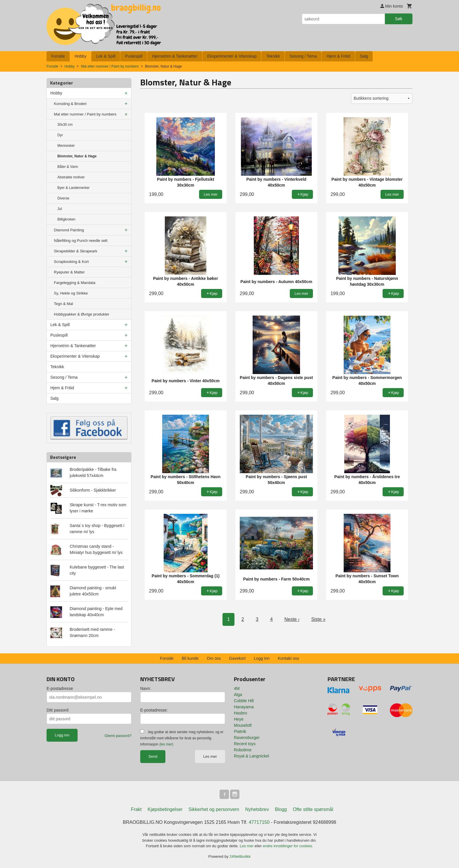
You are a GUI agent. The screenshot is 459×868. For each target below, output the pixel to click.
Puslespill (134, 56)
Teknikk (273, 56)
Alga (238, 695)
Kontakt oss (288, 658)
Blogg (281, 809)
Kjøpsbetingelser (165, 809)
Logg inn (262, 658)
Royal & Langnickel (251, 756)
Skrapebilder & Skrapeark (76, 251)
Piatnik (240, 731)
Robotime (243, 750)
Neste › (292, 619)
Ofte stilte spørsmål (313, 809)
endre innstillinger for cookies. (288, 846)
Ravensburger (247, 738)
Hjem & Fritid (338, 56)
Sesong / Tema (303, 56)
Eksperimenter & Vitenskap (232, 56)
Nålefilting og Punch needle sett (81, 241)
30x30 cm (65, 125)
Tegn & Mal (63, 304)
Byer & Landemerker (73, 188)
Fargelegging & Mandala (75, 283)
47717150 (259, 822)
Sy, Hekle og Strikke (71, 293)
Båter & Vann (68, 167)
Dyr (60, 135)
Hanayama (244, 707)
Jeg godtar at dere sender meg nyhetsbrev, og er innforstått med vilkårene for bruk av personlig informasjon (182, 738)
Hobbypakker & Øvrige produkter (82, 314)
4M (237, 688)
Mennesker (66, 146)
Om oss (214, 658)
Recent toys (245, 744)
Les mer (210, 756)
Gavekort (237, 658)
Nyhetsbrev (257, 809)
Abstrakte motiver (71, 177)
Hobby (81, 56)
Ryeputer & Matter (69, 272)
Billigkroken (66, 219)
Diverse (63, 198)
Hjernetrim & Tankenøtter (175, 56)
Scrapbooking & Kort (71, 262)
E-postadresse (60, 688)
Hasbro (240, 713)
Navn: (146, 688)
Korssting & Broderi (70, 104)
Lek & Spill (106, 56)
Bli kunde (190, 658)
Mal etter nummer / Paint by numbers (85, 114)
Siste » (318, 619)
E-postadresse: (154, 710)
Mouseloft (243, 725)
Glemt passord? (118, 736)
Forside (58, 56)
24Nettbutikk (240, 856)
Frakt (136, 809)
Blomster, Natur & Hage (77, 156)
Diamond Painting (69, 230)
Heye (239, 719)
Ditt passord (58, 710)
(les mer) (166, 744)
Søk (399, 19)
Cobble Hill (244, 701)
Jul (60, 209)
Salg (364, 56)
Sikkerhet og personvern (214, 809)
